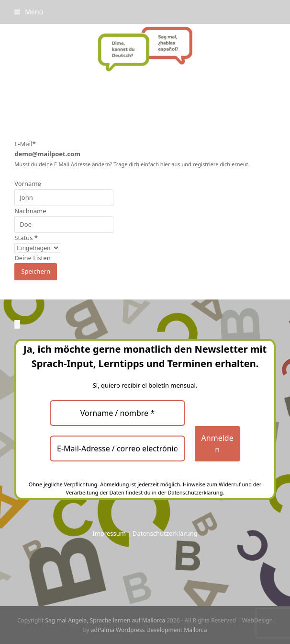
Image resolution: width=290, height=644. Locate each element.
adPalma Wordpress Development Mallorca (149, 630)
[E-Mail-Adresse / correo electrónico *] (117, 448)
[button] (29, 12)
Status (26, 238)
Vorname (28, 184)
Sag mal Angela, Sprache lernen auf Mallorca (105, 620)
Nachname (30, 211)
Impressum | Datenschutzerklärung (145, 533)
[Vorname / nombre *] (117, 413)
